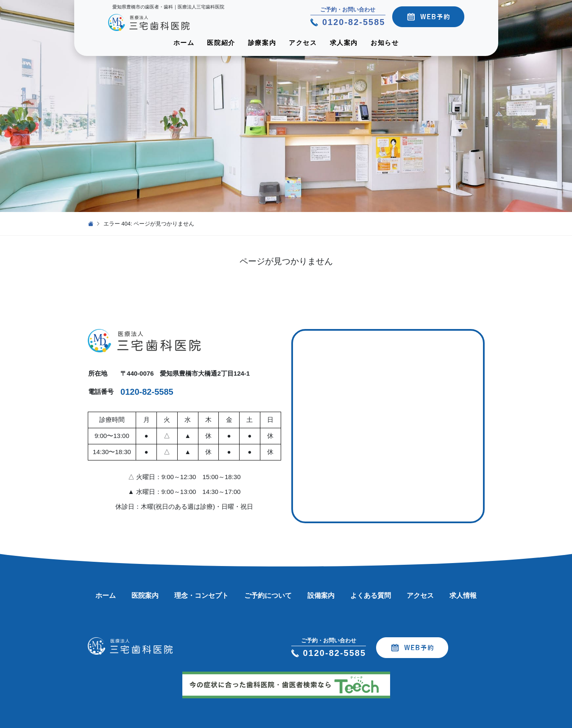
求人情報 (463, 596)
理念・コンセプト (201, 596)
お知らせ (385, 43)
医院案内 (145, 596)
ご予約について (268, 596)
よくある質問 (371, 596)
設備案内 (321, 596)
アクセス (303, 43)
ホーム (184, 43)
